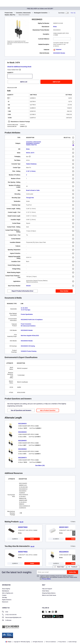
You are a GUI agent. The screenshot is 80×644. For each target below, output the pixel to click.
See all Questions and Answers (21, 410)
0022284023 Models (59, 53)
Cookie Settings (72, 642)
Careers (4, 595)
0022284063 (22, 449)
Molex (55, 27)
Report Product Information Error (22, 291)
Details (32, 539)
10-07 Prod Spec (26, 310)
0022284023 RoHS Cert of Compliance (32, 320)
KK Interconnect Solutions (28, 326)
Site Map (5, 598)
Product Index (9, 13)
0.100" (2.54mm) (31, 171)
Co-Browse (7, 620)
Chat (5, 612)
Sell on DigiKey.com (8, 593)
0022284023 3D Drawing (28, 346)
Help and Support (47, 589)
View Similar (64, 291)
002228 (28, 286)
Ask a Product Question (48, 410)
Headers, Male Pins (10, 15)
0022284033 (22, 424)
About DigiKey (6, 589)
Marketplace (6, 591)
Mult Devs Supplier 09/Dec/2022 (30, 336)
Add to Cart (56, 82)
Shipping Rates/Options (49, 593)
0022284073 (22, 458)
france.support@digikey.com (12, 618)
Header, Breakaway (31, 164)
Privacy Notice (46, 579)
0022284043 (22, 432)
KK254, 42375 (30, 153)
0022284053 (22, 441)
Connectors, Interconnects (23, 13)
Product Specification (27, 314)
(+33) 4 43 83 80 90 (9, 615)
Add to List (24, 82)
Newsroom (5, 602)
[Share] (73, 13)
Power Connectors (26, 324)
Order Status (46, 591)
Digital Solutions (7, 600)
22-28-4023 (24, 308)
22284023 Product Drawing (29, 351)
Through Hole (30, 198)
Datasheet (57, 50)
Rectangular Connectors (41, 13)
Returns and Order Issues (49, 595)
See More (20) (40, 465)
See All (21, 522)
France (8, 642)
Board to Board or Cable (33, 190)
